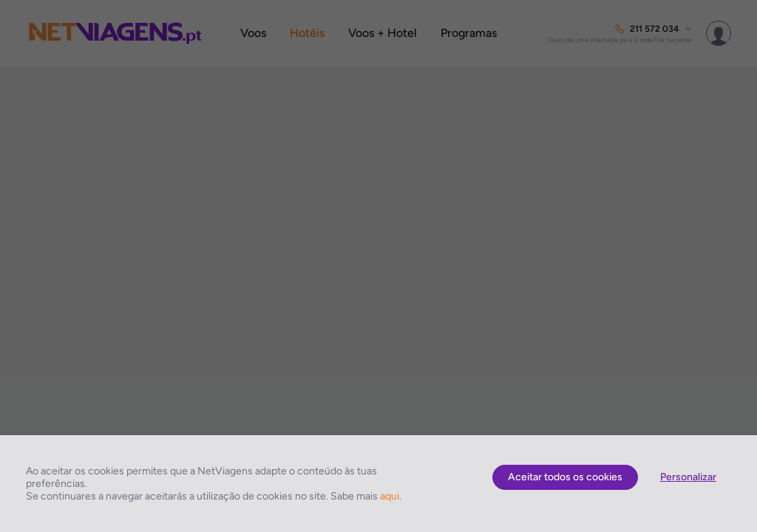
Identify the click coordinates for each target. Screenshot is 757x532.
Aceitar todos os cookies (565, 477)
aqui (390, 496)
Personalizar (688, 477)
